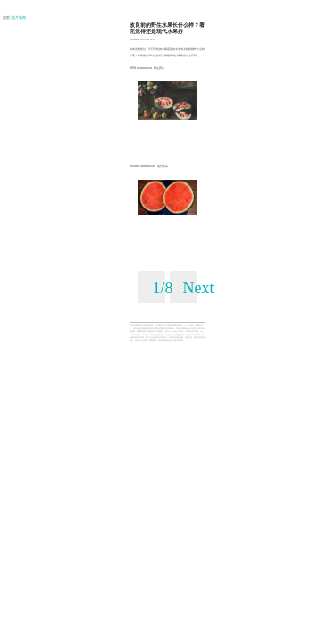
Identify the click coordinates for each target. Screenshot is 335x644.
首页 (7, 18)
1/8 (162, 288)
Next (199, 288)
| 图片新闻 (19, 18)
